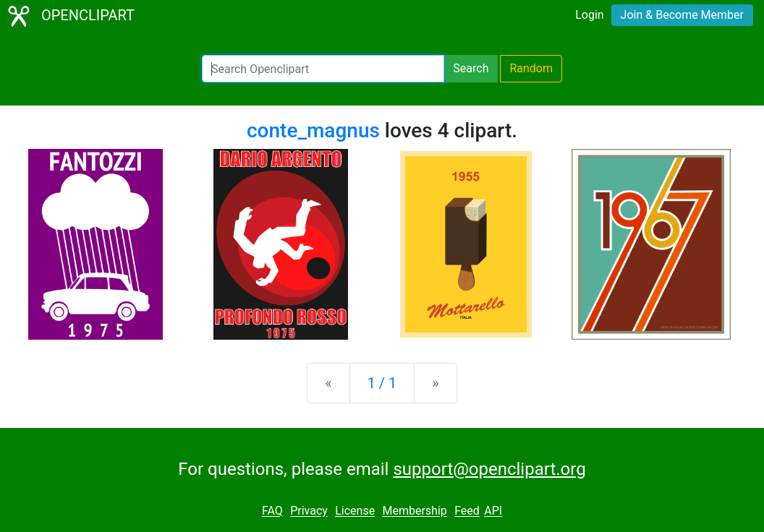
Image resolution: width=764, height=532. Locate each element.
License (355, 511)
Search (471, 68)
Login (589, 15)
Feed (467, 511)
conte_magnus (313, 130)
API (493, 511)
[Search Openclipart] (323, 69)
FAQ (272, 511)
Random (531, 68)
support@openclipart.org (489, 469)
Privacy (309, 511)
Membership (414, 511)
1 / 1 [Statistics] (382, 383)
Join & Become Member (682, 15)
